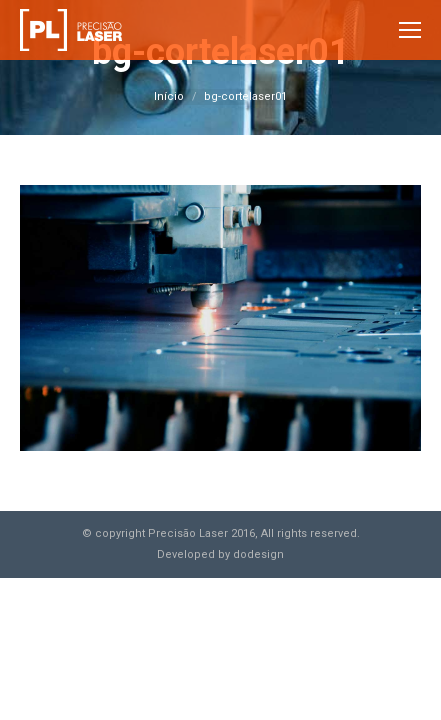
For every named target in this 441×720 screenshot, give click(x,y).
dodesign (258, 554)
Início (169, 96)
